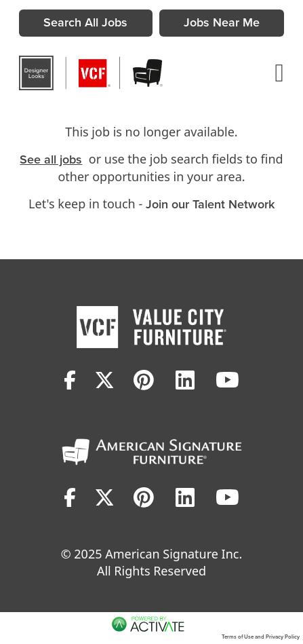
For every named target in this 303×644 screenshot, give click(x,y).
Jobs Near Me (222, 22)
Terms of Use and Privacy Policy (261, 637)
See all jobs (51, 159)
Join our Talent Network (210, 204)
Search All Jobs (85, 22)
